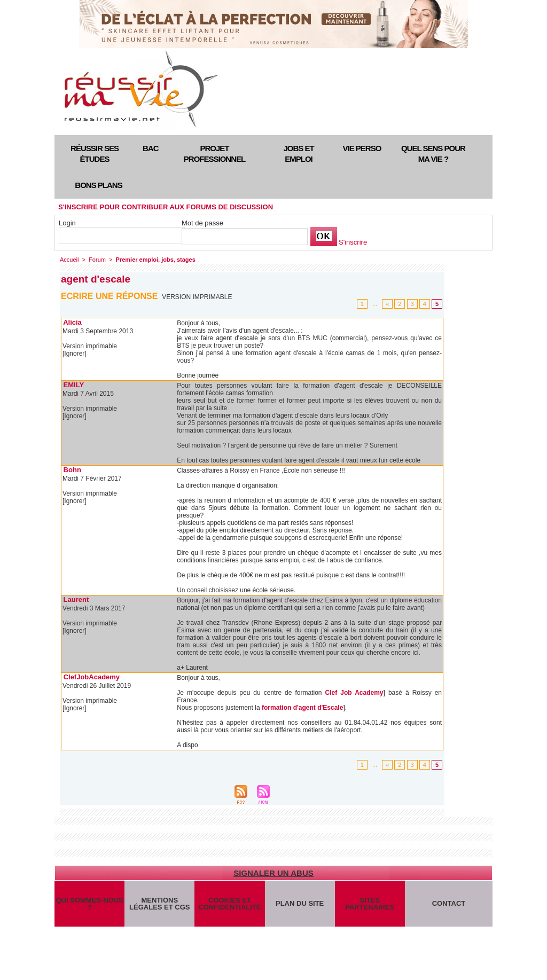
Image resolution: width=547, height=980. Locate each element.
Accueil (69, 260)
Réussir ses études (95, 154)
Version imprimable (197, 297)
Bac (151, 148)
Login (67, 223)
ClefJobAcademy (92, 677)
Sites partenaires (370, 904)
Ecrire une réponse (109, 296)
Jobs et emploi (298, 154)
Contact (449, 903)
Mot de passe (202, 223)
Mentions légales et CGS (159, 904)
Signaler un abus (273, 873)
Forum (97, 260)
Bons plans (98, 185)
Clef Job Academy (354, 693)
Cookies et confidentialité (229, 904)
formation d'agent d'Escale (302, 708)
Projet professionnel (214, 154)
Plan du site (300, 903)
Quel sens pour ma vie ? (433, 154)
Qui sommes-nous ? (89, 904)
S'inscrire (353, 242)
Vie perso (362, 148)
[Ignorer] (75, 354)
